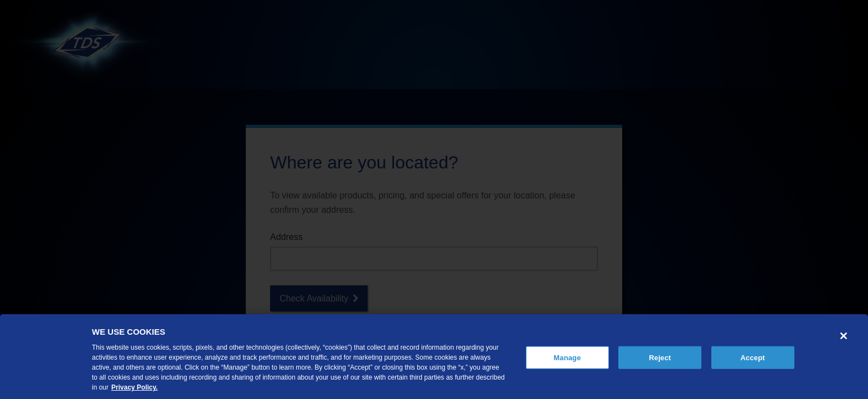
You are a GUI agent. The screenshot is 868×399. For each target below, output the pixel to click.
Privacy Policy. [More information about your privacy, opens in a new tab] (135, 387)
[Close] (844, 336)
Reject (660, 357)
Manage (567, 357)
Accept (753, 357)
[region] (434, 357)
